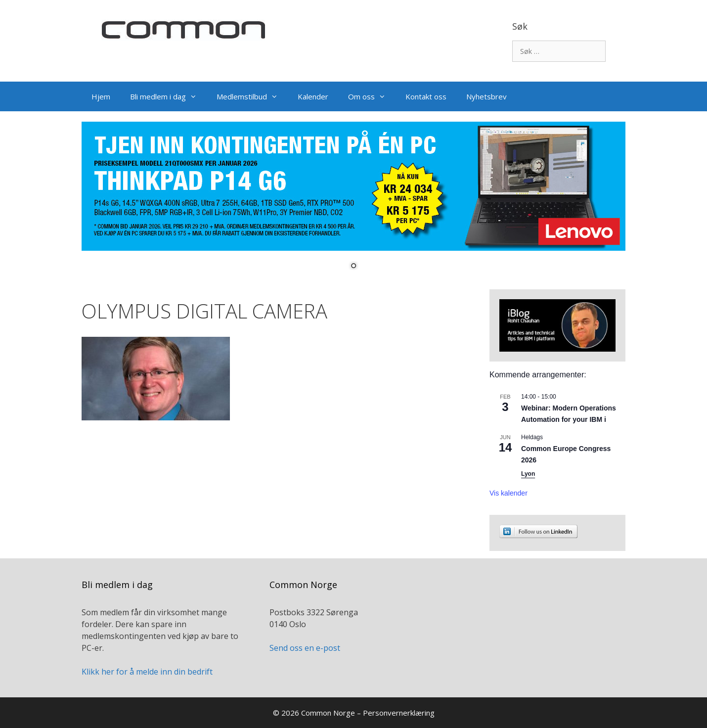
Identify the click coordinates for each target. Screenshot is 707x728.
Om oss (372, 96)
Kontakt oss (426, 96)
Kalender (313, 96)
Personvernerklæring (399, 713)
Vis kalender (508, 493)
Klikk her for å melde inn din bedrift (147, 672)
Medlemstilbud (252, 96)
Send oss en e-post (305, 648)
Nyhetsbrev (486, 96)
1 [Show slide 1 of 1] (353, 267)
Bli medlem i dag (168, 96)
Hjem (101, 96)
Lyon (528, 474)
